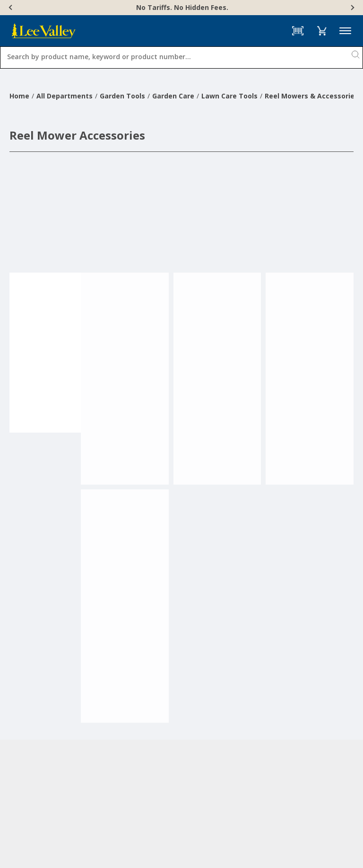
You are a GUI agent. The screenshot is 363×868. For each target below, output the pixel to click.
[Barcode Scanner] (298, 31)
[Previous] (11, 8)
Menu (345, 31)
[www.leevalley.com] (44, 31)
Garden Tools (122, 96)
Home (19, 96)
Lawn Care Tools (229, 96)
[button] (322, 31)
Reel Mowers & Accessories (311, 96)
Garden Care (173, 96)
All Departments (65, 96)
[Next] (352, 8)
